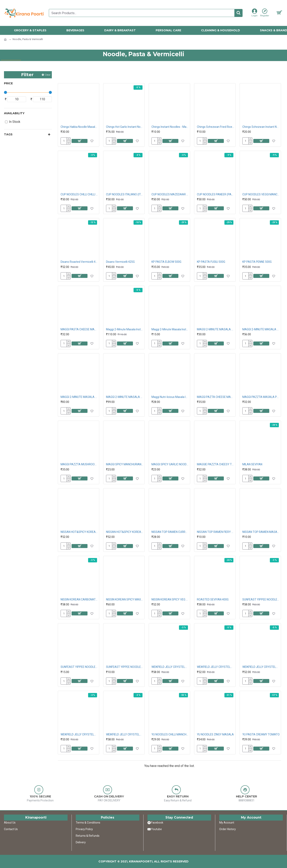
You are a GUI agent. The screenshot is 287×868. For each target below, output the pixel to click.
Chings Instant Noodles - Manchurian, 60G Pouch (170, 127)
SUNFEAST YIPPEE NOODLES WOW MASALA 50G (125, 667)
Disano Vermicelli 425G (120, 262)
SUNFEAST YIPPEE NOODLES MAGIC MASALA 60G (79, 667)
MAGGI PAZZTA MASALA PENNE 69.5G (261, 397)
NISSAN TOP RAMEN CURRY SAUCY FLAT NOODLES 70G (170, 532)
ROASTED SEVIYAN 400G (213, 599)
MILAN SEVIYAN (252, 464)
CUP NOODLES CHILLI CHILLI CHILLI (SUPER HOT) (79, 194)
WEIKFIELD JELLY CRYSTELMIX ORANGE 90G (216, 667)
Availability (14, 113)
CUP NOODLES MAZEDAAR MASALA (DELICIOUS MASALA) (170, 194)
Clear (48, 75)
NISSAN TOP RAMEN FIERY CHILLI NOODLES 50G (216, 532)
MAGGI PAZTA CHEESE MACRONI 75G (216, 397)
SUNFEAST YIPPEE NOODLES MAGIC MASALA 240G (261, 599)
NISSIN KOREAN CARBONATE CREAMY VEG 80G (79, 599)
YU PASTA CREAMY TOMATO (261, 734)
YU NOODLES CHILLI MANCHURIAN (170, 734)
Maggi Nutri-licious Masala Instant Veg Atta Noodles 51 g (170, 397)
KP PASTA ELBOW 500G (166, 262)
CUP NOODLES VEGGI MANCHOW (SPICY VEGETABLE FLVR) (261, 194)
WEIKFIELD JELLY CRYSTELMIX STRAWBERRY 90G (125, 734)
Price (8, 83)
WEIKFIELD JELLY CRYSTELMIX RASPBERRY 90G (79, 734)
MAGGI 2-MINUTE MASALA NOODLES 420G (79, 397)
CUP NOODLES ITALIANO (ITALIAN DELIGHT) (125, 194)
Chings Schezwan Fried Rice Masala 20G (216, 127)
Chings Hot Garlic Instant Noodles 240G (125, 127)
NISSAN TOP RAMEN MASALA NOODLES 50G (261, 532)
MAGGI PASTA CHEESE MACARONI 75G (79, 329)
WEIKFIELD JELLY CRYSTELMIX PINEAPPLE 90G (261, 667)
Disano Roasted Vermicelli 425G (79, 262)
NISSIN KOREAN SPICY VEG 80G (170, 599)
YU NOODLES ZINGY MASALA (215, 734)
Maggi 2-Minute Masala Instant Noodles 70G (170, 329)
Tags (8, 134)
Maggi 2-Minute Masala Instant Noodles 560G (125, 329)
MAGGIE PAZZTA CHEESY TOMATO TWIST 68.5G (216, 464)
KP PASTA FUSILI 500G (211, 262)
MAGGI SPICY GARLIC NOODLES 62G (170, 464)
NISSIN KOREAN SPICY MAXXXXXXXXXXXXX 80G (125, 599)
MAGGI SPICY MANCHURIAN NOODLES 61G (125, 464)
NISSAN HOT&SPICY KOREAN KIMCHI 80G (125, 532)
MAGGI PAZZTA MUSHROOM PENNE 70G (79, 464)
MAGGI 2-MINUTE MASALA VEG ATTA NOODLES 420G (125, 397)
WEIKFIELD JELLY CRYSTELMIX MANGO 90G (170, 667)
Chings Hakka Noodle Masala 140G (79, 127)
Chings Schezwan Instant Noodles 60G (261, 127)
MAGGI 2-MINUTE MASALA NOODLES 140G (216, 329)
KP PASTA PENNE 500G (257, 262)
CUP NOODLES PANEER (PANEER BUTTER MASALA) (216, 194)
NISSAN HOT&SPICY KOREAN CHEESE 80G (79, 532)
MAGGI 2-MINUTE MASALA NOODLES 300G (261, 329)
